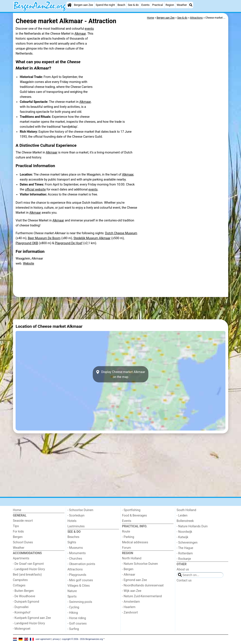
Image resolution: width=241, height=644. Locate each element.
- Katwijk (182, 537)
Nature (72, 591)
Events (145, 5)
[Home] (69, 5)
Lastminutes (76, 526)
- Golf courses (77, 624)
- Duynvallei (21, 607)
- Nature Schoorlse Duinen (140, 564)
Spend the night (105, 5)
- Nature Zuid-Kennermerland (142, 596)
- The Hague (185, 548)
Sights (72, 542)
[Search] (191, 5)
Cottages (19, 585)
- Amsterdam (131, 602)
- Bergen (128, 569)
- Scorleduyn (76, 516)
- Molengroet (22, 629)
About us (183, 569)
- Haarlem (129, 607)
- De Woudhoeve (24, 596)
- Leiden (182, 516)
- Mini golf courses (80, 580)
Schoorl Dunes (23, 542)
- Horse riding (77, 618)
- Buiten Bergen (23, 591)
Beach (121, 5)
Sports (72, 596)
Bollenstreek (185, 521)
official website (35, 190)
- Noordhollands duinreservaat (143, 585)
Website (29, 264)
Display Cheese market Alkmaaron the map (120, 374)
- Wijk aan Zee (132, 591)
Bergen (18, 537)
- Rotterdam (185, 553)
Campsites (20, 580)
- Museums (75, 548)
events (89, 29)
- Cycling (73, 607)
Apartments (21, 558)
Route (126, 532)
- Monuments (77, 553)
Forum (126, 548)
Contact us (184, 580)
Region (170, 5)
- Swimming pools (80, 602)
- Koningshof (22, 613)
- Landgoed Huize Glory (29, 569)
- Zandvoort (130, 613)
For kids (18, 532)
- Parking (128, 537)
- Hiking (73, 613)
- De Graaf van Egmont (28, 564)
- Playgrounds (77, 575)
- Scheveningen (187, 543)
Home (17, 510)
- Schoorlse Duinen (80, 510)
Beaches (73, 537)
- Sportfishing (131, 510)
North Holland (132, 558)
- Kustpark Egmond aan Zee (32, 618)
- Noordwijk (184, 532)
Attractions (75, 569)
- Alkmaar (129, 575)
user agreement (43, 639)
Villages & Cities (79, 586)
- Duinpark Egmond (26, 602)
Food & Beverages (134, 516)
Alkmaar (80, 34)
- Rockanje (184, 559)
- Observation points (81, 564)
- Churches (75, 559)
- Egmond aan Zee (134, 580)
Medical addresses (135, 542)
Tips (16, 526)
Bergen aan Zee (84, 5)
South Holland (186, 510)
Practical (157, 5)
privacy (56, 639)
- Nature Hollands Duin (192, 526)
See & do (133, 5)
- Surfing (73, 629)
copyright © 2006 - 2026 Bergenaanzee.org (82, 639)
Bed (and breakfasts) (27, 575)
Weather (182, 5)
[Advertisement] (121, 308)
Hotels (72, 521)
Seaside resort (23, 521)
